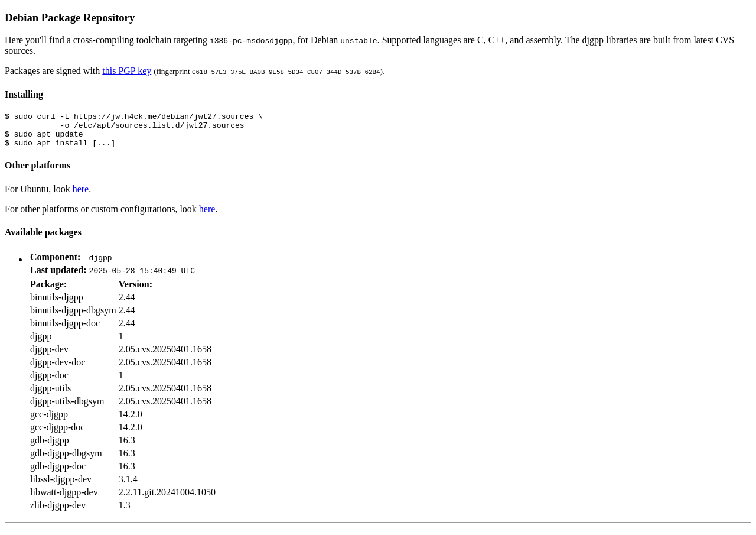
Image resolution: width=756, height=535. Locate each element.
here (81, 196)
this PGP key (127, 71)
